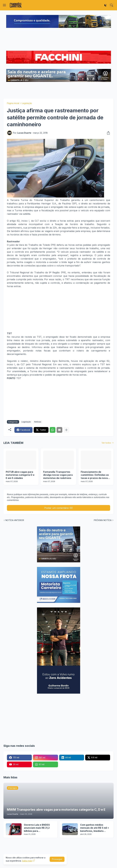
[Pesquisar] (112, 5)
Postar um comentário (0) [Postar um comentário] (58, 508)
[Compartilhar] (108, 133)
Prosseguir (57, 859)
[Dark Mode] (105, 5)
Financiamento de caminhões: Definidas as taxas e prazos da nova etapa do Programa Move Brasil (95, 475)
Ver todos (106, 443)
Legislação (27, 103)
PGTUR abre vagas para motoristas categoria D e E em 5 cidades (20, 475)
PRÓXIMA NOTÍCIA (103, 520)
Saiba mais (27, 861)
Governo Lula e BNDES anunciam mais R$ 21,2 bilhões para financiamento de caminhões (37, 828)
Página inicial (13, 103)
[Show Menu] (4, 5)
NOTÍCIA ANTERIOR (15, 520)
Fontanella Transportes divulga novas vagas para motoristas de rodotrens (58, 475)
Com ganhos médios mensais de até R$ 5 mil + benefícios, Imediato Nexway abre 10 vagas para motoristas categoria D (95, 828)
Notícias (38, 422)
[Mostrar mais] (66, 430)
